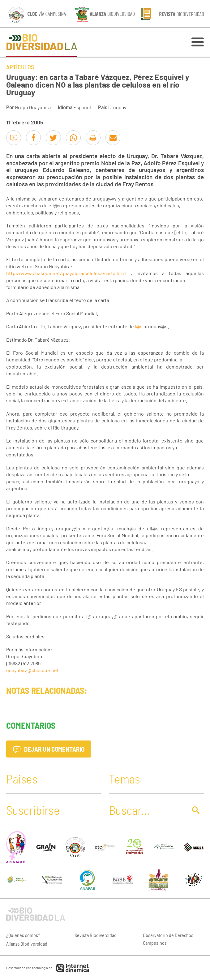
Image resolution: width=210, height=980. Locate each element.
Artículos (20, 67)
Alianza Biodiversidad (27, 944)
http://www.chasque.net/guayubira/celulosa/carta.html (66, 273)
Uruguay (117, 107)
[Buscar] (146, 810)
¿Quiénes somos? (23, 935)
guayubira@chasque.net (32, 670)
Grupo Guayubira (33, 107)
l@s (139, 326)
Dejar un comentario (49, 749)
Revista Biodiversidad (96, 935)
